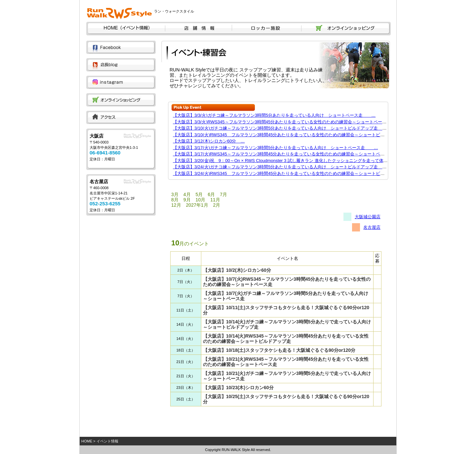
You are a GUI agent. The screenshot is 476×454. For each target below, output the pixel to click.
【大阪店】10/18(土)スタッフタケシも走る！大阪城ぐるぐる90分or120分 (279, 350)
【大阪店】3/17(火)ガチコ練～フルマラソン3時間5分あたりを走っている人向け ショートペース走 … (275, 148)
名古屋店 (99, 182)
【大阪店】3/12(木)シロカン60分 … (209, 141)
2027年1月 (197, 205)
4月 (187, 194)
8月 (175, 200)
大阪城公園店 (368, 217)
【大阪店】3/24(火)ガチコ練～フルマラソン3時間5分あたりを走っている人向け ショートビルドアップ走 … (282, 167)
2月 (217, 205)
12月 (176, 205)
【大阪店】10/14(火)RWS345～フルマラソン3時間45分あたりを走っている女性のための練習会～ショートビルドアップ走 (286, 339)
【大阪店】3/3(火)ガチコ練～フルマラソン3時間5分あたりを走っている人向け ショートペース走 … (274, 115)
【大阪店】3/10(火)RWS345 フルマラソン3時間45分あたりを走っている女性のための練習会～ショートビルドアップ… (289, 135)
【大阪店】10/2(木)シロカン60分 (237, 270)
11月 (215, 200)
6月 (211, 194)
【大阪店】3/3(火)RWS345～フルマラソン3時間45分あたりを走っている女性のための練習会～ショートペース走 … (288, 122)
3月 (175, 194)
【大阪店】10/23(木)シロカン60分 (238, 388)
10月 (201, 200)
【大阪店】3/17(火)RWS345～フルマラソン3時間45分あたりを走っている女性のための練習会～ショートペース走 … (287, 154)
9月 (187, 200)
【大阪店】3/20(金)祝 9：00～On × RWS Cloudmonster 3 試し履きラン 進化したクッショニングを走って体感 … (285, 161)
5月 (199, 194)
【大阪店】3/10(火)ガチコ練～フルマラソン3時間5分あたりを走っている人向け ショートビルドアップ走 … (282, 128)
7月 (223, 194)
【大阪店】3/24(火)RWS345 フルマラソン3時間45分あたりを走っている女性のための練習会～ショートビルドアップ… (289, 173)
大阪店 (97, 136)
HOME (87, 441)
